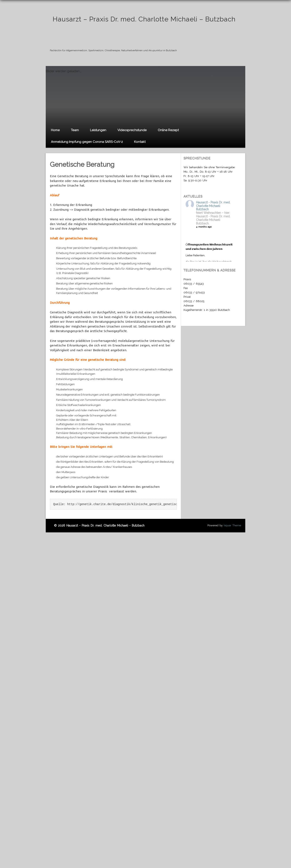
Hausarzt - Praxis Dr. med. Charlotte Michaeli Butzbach (213, 206)
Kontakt (140, 142)
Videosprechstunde (132, 130)
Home (55, 130)
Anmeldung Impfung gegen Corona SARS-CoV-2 (87, 142)
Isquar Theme (232, 525)
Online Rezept (168, 130)
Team (75, 130)
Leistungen (98, 130)
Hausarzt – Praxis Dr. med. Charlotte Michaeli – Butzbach (144, 19)
